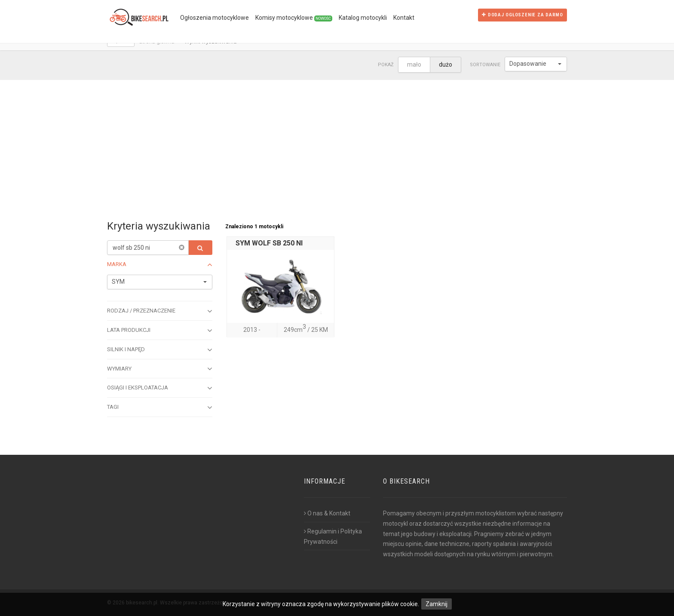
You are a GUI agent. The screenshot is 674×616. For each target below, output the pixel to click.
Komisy (294, 18)
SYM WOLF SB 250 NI (269, 243)
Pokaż (386, 65)
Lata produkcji (160, 331)
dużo (446, 64)
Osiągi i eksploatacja (160, 388)
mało (414, 64)
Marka (160, 265)
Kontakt (404, 18)
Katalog (363, 18)
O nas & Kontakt (327, 513)
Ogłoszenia (214, 18)
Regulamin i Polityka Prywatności (333, 536)
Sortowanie (485, 65)
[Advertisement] (337, 144)
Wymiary (160, 369)
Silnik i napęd (160, 350)
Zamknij (437, 604)
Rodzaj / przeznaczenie (160, 311)
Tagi (160, 408)
